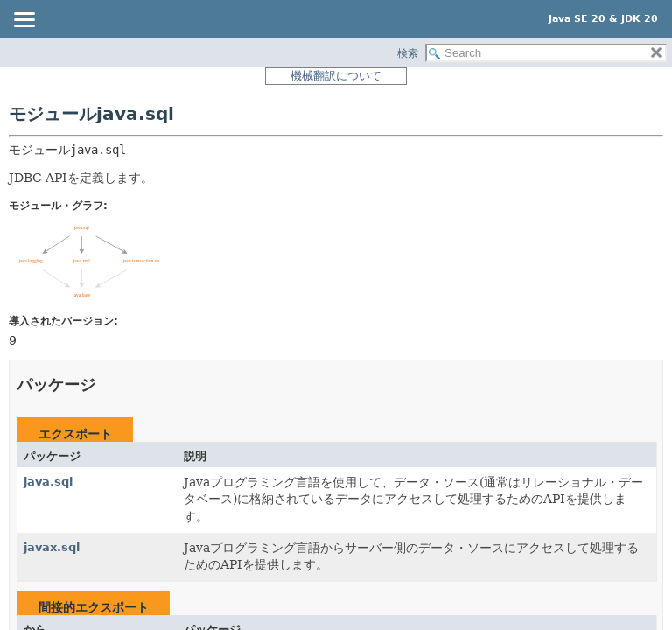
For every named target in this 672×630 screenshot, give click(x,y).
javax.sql (52, 547)
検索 (408, 53)
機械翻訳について (336, 76)
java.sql (48, 482)
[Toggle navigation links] (24, 21)
